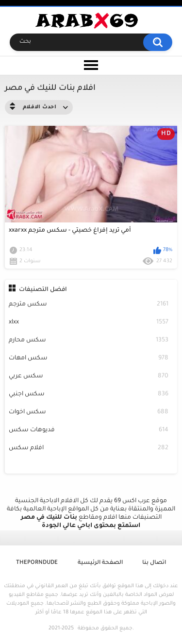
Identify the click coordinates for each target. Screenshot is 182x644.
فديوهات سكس (89, 431)
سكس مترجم (89, 305)
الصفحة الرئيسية (100, 563)
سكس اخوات (89, 413)
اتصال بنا (154, 563)
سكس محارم (89, 341)
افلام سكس (89, 449)
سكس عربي (89, 377)
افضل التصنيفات (43, 290)
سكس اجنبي (89, 395)
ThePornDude (37, 563)
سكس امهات (89, 359)
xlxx (89, 323)
